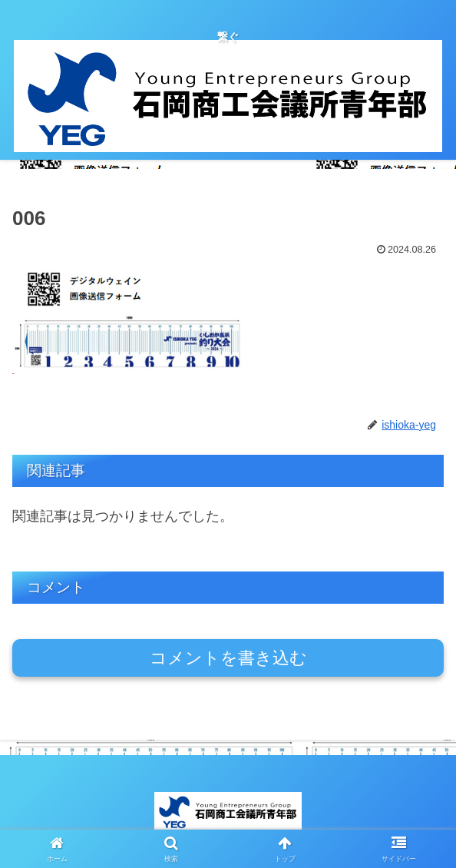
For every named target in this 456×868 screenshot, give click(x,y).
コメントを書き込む (228, 658)
